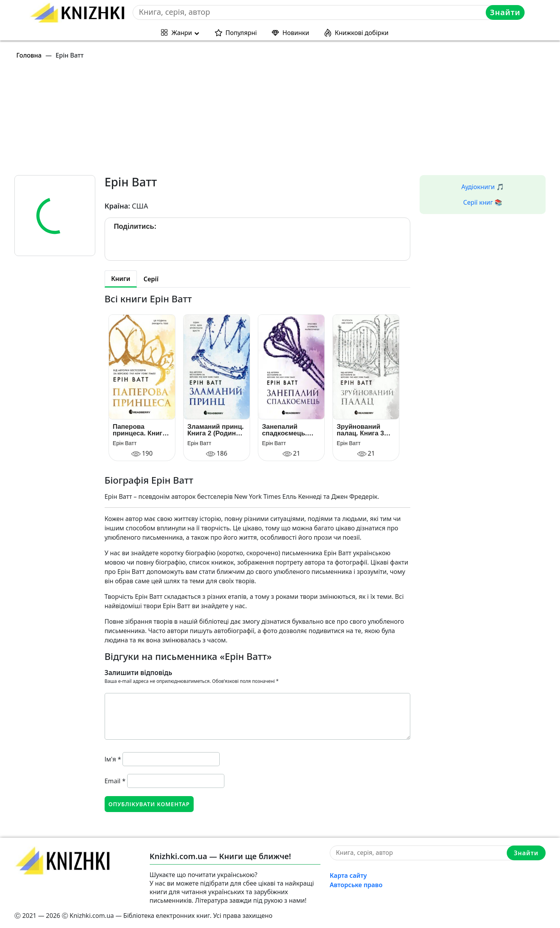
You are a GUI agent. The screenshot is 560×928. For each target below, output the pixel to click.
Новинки (296, 33)
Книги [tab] (121, 279)
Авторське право (356, 885)
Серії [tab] (151, 279)
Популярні (241, 33)
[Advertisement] (248, 121)
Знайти (505, 12)
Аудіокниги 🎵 (483, 187)
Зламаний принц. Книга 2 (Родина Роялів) (216, 430)
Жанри (182, 33)
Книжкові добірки (362, 33)
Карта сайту (348, 875)
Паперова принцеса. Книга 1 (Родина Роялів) (142, 430)
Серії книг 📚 (483, 202)
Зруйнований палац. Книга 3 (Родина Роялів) (363, 430)
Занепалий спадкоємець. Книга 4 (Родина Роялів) (288, 430)
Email (115, 781)
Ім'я (113, 759)
